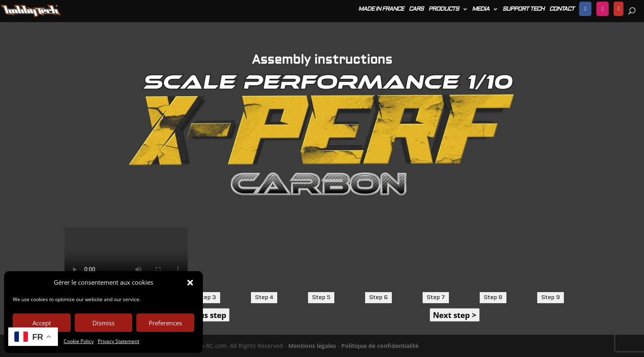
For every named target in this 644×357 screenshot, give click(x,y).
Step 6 (378, 297)
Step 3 (207, 297)
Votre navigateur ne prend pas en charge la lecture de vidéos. (126, 258)
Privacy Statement (118, 341)
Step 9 (551, 297)
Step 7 (436, 297)
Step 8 (493, 297)
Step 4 (264, 297)
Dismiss (103, 323)
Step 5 (321, 297)
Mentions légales (312, 346)
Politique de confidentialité (380, 346)
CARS (416, 9)
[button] (190, 283)
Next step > (455, 315)
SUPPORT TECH (523, 9)
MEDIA (481, 9)
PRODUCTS (444, 9)
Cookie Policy (79, 341)
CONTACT (562, 9)
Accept (42, 323)
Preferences (165, 323)
